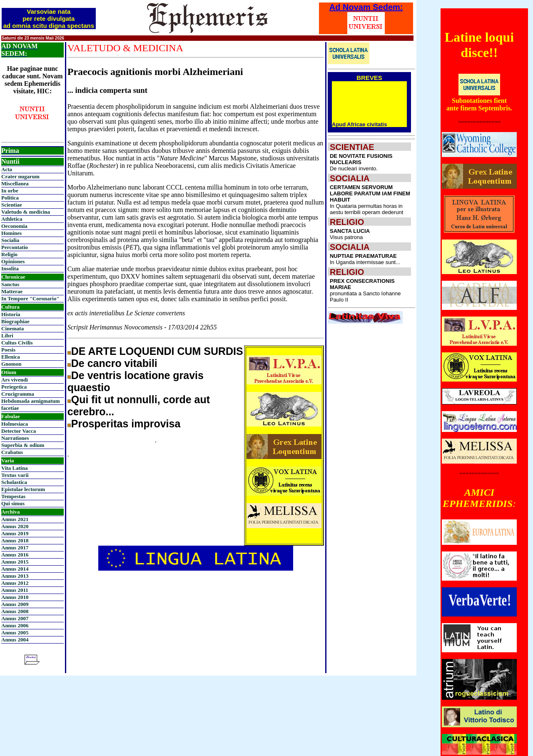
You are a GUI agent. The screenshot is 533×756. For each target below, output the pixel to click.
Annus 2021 (15, 519)
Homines (11, 233)
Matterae (12, 291)
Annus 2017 (15, 548)
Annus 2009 (15, 604)
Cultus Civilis (17, 343)
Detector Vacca (19, 431)
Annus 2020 (15, 526)
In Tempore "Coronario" (30, 298)
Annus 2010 (15, 597)
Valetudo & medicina (26, 212)
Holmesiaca (15, 424)
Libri (7, 336)
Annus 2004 (15, 640)
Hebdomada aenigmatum (30, 401)
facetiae (10, 408)
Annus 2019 (15, 533)
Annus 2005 (15, 632)
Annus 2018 (15, 540)
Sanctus (10, 284)
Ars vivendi (15, 380)
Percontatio (15, 247)
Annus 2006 (15, 625)
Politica (10, 198)
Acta (7, 169)
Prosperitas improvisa (126, 424)
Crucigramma (18, 394)
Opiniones (13, 261)
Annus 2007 (15, 618)
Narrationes (15, 438)
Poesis (8, 350)
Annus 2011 (15, 590)
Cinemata (12, 328)
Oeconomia (14, 226)
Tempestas (13, 496)
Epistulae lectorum (23, 489)
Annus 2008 (15, 611)
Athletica (12, 219)
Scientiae (12, 205)
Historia (11, 314)
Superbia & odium (23, 445)
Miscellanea (15, 183)
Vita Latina (14, 468)
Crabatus (12, 452)
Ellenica (11, 357)
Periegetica (14, 387)
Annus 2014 (15, 569)
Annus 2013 (15, 576)
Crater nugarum (20, 176)
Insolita (10, 268)
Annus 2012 (15, 583)
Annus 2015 (15, 562)
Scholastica (14, 482)
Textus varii (15, 475)
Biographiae (15, 321)
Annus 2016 (15, 555)
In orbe (10, 191)
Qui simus (13, 503)
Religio (9, 254)
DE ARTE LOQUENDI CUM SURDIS (157, 351)
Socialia (10, 240)
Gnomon (11, 364)
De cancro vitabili (114, 363)
